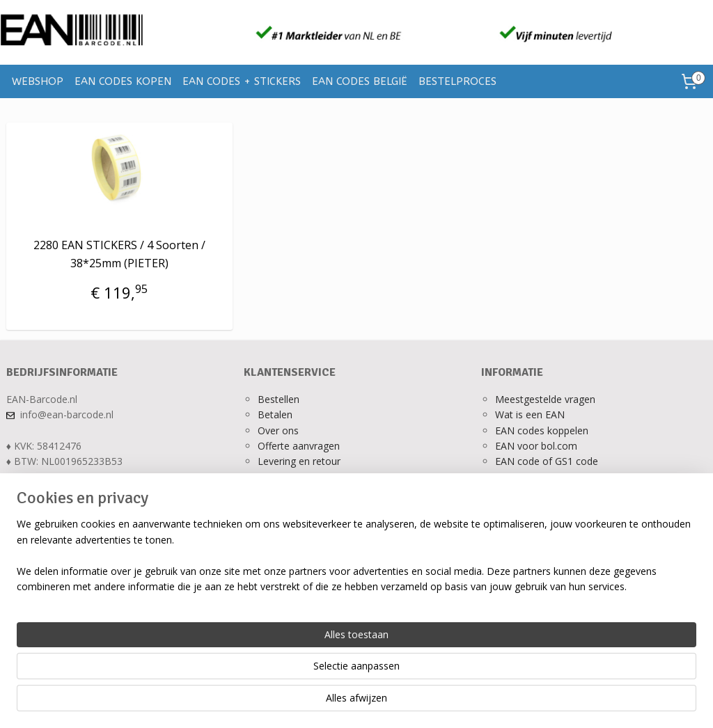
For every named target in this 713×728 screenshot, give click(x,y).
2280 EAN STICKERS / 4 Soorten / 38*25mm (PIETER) (119, 254)
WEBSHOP (38, 81)
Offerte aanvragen (299, 446)
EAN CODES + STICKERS (242, 81)
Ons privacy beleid (298, 477)
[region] (265, 673)
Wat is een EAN (530, 414)
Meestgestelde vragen (545, 399)
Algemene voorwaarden (312, 492)
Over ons (278, 430)
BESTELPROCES (457, 81)
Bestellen (279, 399)
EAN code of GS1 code (547, 461)
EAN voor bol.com (536, 446)
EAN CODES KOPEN (123, 81)
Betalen (275, 414)
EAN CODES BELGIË (360, 81)
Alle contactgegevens (54, 492)
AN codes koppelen (544, 430)
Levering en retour (299, 461)
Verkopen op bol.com (543, 477)
